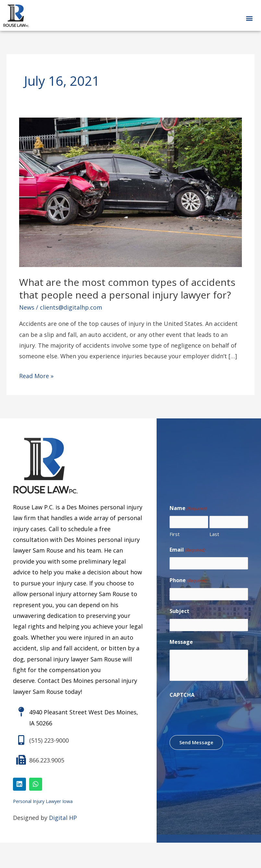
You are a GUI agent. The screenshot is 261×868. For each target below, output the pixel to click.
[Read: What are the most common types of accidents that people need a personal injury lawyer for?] (131, 192)
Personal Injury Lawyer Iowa (43, 801)
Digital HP (63, 818)
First (175, 534)
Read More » (36, 375)
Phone (188, 581)
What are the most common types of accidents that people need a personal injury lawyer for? (127, 288)
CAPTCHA (182, 695)
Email (187, 550)
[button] (249, 18)
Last (214, 534)
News (27, 307)
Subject (179, 611)
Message (181, 642)
